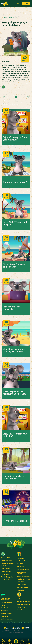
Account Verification (7, 563)
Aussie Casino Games (24, 576)
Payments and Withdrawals (5, 599)
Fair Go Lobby (5, 558)
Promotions (21, 558)
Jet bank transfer (6, 613)
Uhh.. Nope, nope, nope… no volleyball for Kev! (15, 350)
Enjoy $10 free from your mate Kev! (15, 435)
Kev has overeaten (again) (15, 521)
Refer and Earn (6, 569)
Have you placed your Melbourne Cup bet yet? (14, 393)
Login (18, 4)
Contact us (20, 610)
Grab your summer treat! (15, 182)
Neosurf (3, 605)
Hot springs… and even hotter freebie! (14, 477)
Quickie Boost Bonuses (21, 573)
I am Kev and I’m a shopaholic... (12, 308)
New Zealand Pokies (23, 579)
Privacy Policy (21, 607)
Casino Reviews (6, 572)
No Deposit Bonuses (23, 569)
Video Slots (21, 582)
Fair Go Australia (6, 580)
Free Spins (20, 567)
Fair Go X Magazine (7, 577)
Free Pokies (21, 590)
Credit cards (5, 608)
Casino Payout (21, 585)
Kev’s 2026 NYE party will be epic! (15, 223)
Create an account (7, 560)
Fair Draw (20, 564)
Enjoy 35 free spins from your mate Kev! (15, 139)
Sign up (26, 4)
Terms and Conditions (24, 602)
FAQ (18, 599)
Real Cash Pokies (22, 587)
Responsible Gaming (23, 604)
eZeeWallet (5, 611)
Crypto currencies (6, 602)
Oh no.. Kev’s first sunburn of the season (15, 266)
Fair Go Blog (5, 574)
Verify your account (7, 619)
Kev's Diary (4, 566)
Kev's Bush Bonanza (23, 561)
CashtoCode (5, 616)
